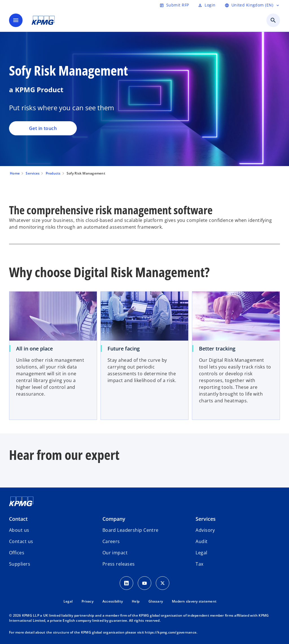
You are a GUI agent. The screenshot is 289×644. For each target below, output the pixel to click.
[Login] (207, 5)
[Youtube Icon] (144, 583)
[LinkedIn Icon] (126, 583)
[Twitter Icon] (163, 583)
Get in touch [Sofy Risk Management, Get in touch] (43, 128)
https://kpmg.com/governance (171, 632)
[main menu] (16, 20)
